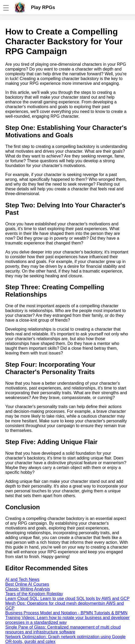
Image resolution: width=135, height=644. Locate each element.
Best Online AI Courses (27, 584)
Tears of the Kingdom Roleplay (34, 594)
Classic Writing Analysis (28, 589)
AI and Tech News (22, 579)
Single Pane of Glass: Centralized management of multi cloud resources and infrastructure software (63, 630)
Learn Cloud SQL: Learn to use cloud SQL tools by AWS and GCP (67, 599)
